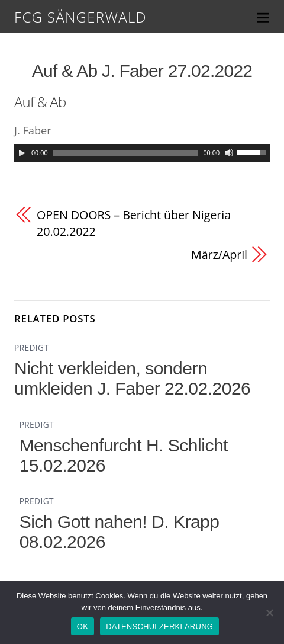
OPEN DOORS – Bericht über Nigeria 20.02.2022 (134, 223)
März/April (219, 254)
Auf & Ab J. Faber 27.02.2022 (142, 71)
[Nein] (269, 613)
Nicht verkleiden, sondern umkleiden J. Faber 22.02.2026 (132, 378)
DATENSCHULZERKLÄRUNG (159, 627)
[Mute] (229, 153)
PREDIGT (31, 347)
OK (83, 627)
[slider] (126, 153)
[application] (142, 153)
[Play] (22, 153)
